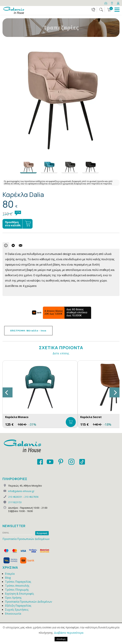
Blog (8, 578)
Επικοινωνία (13, 614)
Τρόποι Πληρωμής (17, 590)
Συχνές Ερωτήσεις (17, 610)
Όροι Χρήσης (13, 598)
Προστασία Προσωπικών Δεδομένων (26, 539)
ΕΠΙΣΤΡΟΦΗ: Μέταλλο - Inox (28, 331)
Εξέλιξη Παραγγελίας (18, 606)
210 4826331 (15, 497)
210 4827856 (31, 497)
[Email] (106, 3)
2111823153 (15, 502)
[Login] (118, 3)
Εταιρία (10, 574)
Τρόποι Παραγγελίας (18, 582)
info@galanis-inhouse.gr (21, 491)
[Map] (112, 3)
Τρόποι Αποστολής (17, 586)
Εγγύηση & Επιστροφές (20, 594)
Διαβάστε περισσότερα (69, 633)
